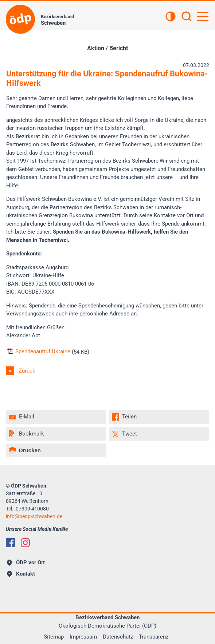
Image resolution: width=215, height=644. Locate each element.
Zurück (27, 371)
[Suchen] (187, 17)
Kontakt (21, 574)
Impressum (83, 637)
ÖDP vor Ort (26, 562)
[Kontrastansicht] (171, 17)
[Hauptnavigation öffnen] (203, 16)
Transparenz (154, 637)
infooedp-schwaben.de (34, 516)
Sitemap (54, 637)
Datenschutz (118, 637)
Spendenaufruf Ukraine (38, 351)
